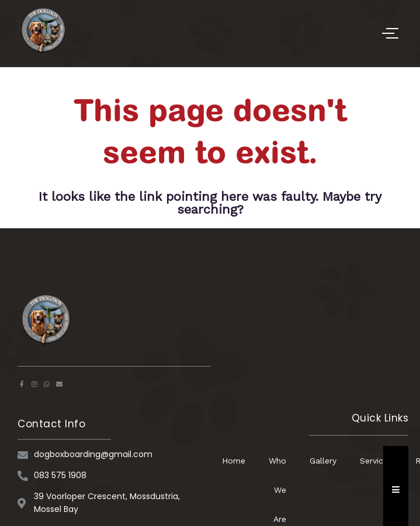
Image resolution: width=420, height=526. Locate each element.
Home (234, 461)
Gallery (323, 461)
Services (376, 461)
